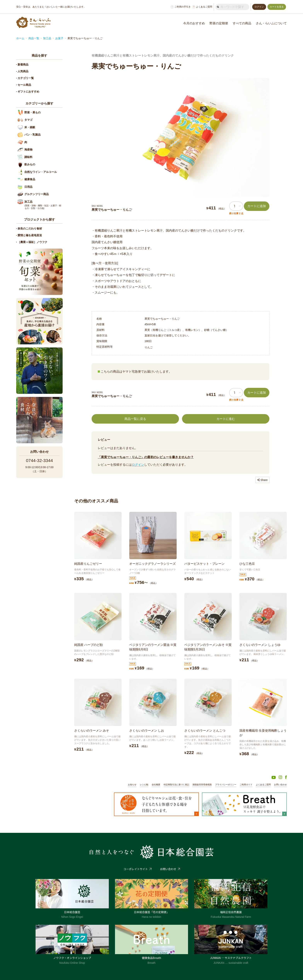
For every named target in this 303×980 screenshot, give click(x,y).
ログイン (138, 465)
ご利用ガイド (246, 785)
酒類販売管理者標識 (202, 785)
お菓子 (59, 38)
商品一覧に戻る (135, 419)
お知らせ (132, 785)
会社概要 (156, 785)
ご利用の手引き (181, 7)
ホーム (20, 38)
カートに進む (226, 419)
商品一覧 (34, 38)
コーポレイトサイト (136, 869)
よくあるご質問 (202, 7)
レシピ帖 (144, 785)
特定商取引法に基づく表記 (176, 785)
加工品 (47, 38)
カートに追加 (257, 206)
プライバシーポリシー (226, 785)
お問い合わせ (280, 785)
